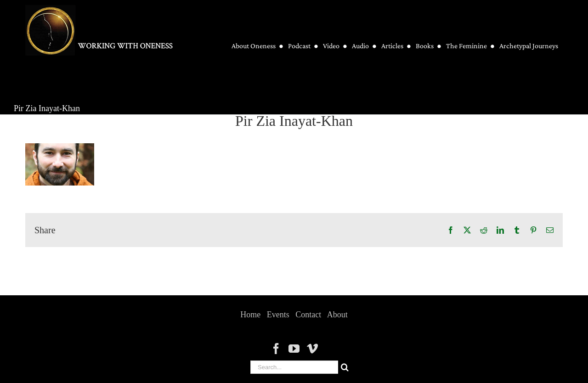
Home (250, 315)
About (337, 315)
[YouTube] (294, 349)
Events (278, 315)
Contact (308, 315)
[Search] (345, 367)
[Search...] (294, 367)
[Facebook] (276, 349)
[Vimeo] (312, 349)
